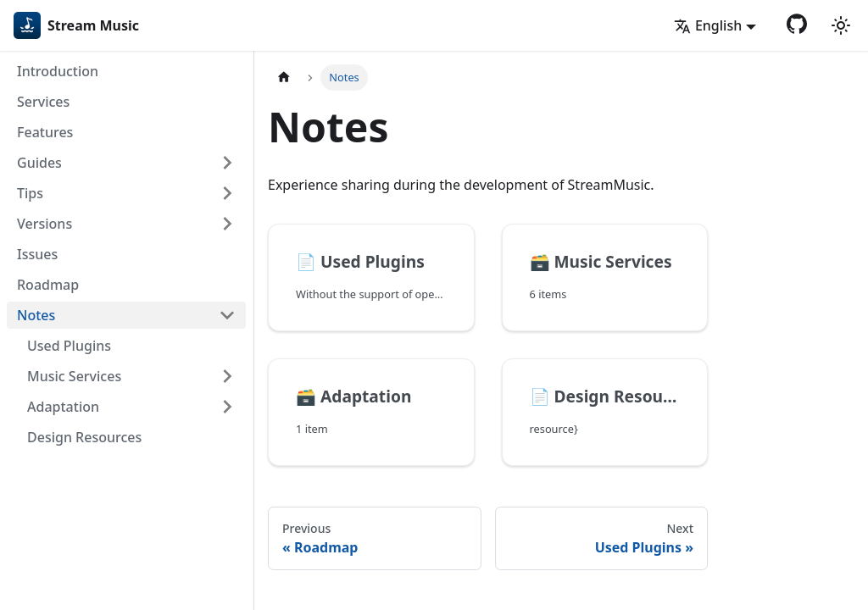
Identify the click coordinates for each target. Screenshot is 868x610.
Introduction (58, 71)
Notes (36, 315)
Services (43, 102)
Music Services (74, 376)
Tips (30, 193)
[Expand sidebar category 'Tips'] (227, 193)
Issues (37, 254)
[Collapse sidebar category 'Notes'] (227, 315)
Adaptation (63, 407)
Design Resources (84, 437)
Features (45, 132)
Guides (39, 163)
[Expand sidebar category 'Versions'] (227, 224)
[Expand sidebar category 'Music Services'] (227, 376)
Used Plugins (69, 346)
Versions (45, 224)
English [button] (708, 25)
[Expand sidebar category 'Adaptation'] (227, 407)
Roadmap (48, 285)
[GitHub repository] (797, 24)
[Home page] (284, 78)
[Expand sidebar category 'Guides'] (227, 163)
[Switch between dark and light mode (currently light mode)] (841, 25)
